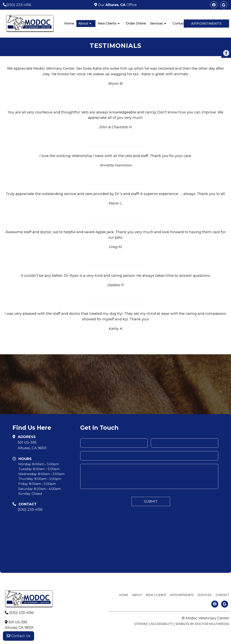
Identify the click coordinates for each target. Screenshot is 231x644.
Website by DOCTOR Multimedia (202, 624)
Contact (179, 23)
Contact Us (19, 636)
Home (69, 23)
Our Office (117, 5)
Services (156, 23)
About (83, 23)
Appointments (206, 24)
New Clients (107, 23)
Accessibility (162, 624)
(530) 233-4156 (19, 5)
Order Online (136, 23)
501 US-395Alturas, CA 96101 (32, 445)
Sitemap (141, 624)
